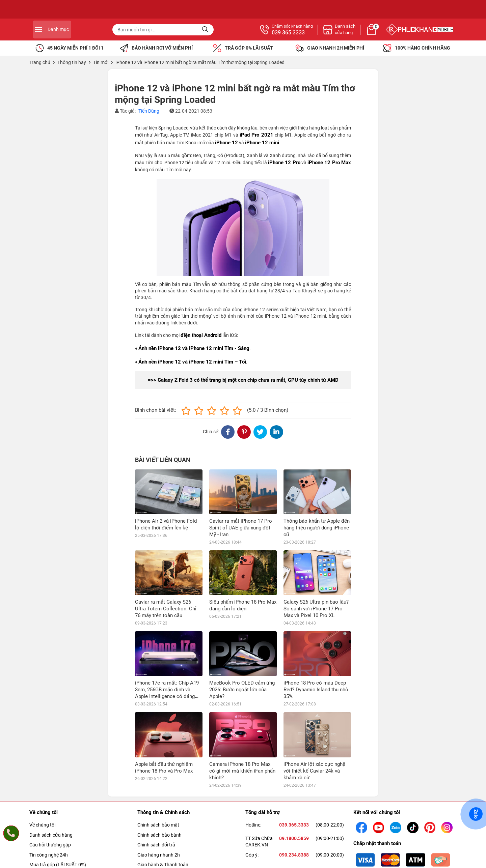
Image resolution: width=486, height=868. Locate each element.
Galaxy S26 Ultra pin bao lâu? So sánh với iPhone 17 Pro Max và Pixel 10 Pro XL (316, 609)
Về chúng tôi (42, 825)
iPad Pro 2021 (256, 135)
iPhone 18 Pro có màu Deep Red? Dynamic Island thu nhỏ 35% (316, 690)
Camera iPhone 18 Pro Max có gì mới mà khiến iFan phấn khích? (242, 771)
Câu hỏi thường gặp (50, 845)
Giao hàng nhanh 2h (159, 855)
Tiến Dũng (149, 111)
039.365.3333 (294, 825)
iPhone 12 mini (262, 143)
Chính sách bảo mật (158, 825)
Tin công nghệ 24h (49, 855)
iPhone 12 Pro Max (329, 163)
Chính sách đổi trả (156, 845)
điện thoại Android (201, 335)
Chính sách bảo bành (159, 835)
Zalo (476, 814)
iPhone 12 (226, 143)
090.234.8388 (294, 855)
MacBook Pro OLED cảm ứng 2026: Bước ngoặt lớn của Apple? (242, 690)
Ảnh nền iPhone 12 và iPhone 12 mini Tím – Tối (192, 362)
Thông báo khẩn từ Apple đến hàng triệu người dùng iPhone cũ (317, 528)
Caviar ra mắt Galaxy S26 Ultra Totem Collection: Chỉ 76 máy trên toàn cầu (166, 609)
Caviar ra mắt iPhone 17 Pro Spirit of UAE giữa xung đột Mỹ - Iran (241, 528)
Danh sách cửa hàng (51, 835)
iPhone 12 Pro (284, 163)
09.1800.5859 (294, 838)
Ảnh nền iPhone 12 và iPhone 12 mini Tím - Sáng (194, 348)
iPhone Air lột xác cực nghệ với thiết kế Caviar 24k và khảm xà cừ (314, 771)
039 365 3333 (362, 33)
